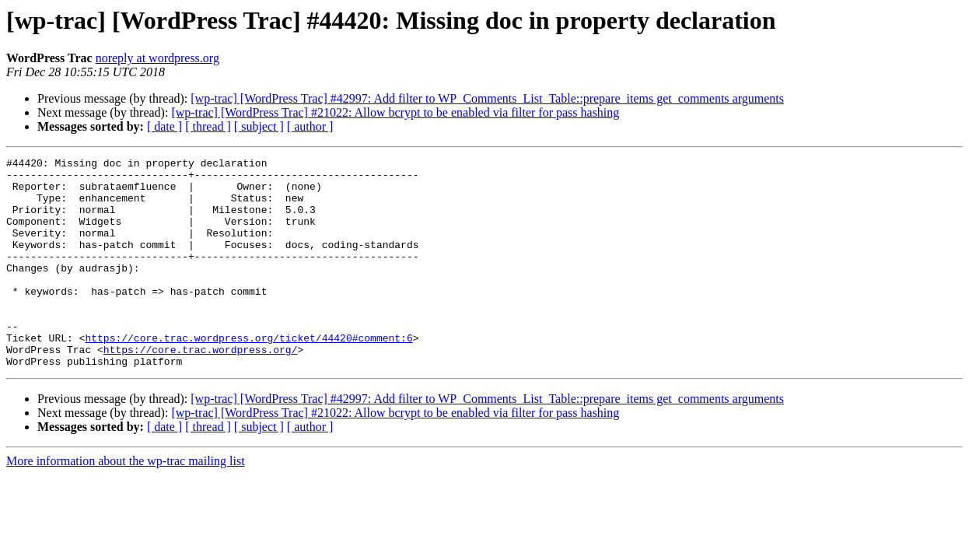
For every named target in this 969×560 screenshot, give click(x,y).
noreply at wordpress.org (157, 58)
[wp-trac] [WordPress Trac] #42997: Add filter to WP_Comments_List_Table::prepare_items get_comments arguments (487, 98)
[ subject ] (259, 126)
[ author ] (310, 126)
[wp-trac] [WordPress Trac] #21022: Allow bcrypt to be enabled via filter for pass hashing (395, 112)
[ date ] (164, 126)
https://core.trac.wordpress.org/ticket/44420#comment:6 (248, 375)
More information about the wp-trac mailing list (126, 503)
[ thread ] (208, 126)
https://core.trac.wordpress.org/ (201, 389)
